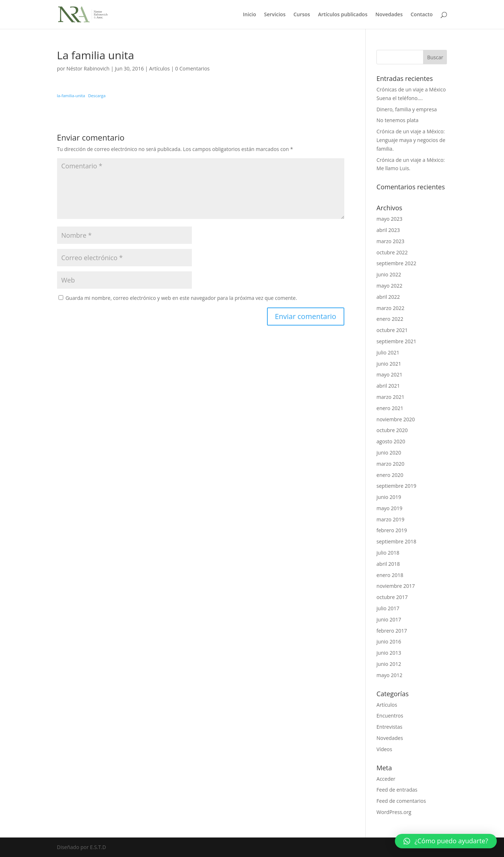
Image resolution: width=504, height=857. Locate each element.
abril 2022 (388, 297)
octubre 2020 (392, 430)
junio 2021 (389, 364)
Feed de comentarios (401, 801)
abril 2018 (388, 564)
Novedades (389, 15)
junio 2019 (389, 497)
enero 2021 (390, 408)
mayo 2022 (389, 286)
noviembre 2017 (396, 586)
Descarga (97, 96)
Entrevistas (389, 727)
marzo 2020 (390, 464)
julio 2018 (388, 553)
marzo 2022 (390, 308)
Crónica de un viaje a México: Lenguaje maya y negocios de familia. (411, 140)
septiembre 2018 (396, 541)
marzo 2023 (390, 241)
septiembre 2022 (396, 263)
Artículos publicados (343, 15)
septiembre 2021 (396, 341)
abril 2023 (388, 230)
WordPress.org (394, 812)
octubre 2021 (392, 330)
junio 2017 (389, 619)
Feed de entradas (397, 790)
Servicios (275, 15)
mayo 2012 (389, 675)
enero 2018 (390, 575)
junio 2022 (389, 274)
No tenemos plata (397, 120)
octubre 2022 (392, 252)
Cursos (302, 15)
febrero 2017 (392, 631)
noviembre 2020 (396, 419)
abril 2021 (388, 386)
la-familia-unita (71, 96)
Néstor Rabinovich (88, 68)
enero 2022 (390, 319)
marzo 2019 (390, 519)
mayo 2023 (389, 219)
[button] (446, 841)
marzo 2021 (390, 397)
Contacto (421, 15)
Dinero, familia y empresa (407, 109)
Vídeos (384, 749)
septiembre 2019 (396, 486)
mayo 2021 (389, 374)
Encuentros (390, 716)
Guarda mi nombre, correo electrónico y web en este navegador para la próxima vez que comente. (181, 298)
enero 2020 (390, 475)
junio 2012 (389, 664)
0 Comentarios (192, 68)
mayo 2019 (389, 508)
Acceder (386, 779)
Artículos (160, 68)
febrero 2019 (392, 530)
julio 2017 (388, 608)
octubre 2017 (392, 597)
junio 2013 (389, 653)
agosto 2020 (391, 441)
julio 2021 (388, 352)
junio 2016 (389, 641)
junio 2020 (389, 453)
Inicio (249, 15)
